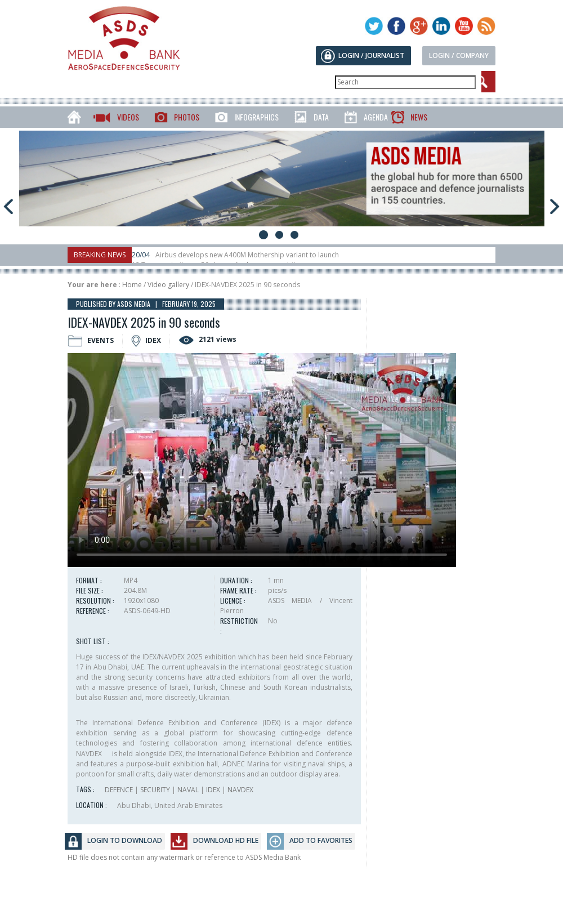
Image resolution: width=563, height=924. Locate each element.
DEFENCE (119, 790)
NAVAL (188, 790)
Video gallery (168, 285)
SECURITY (155, 790)
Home (132, 285)
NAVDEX (240, 790)
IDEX (213, 790)
